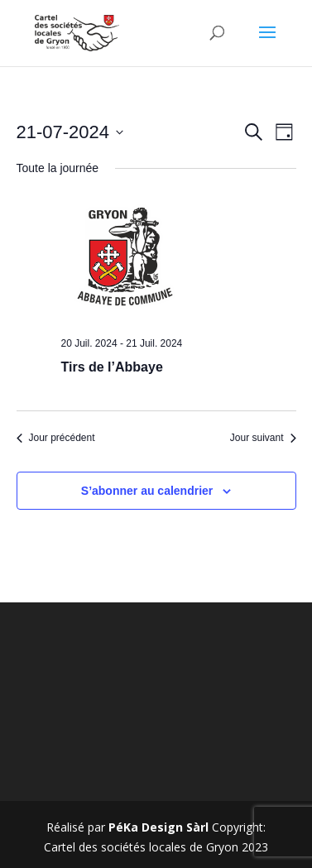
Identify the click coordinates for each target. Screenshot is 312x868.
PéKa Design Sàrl (158, 827)
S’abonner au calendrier (147, 491)
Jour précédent (56, 438)
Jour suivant (263, 438)
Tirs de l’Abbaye (112, 367)
